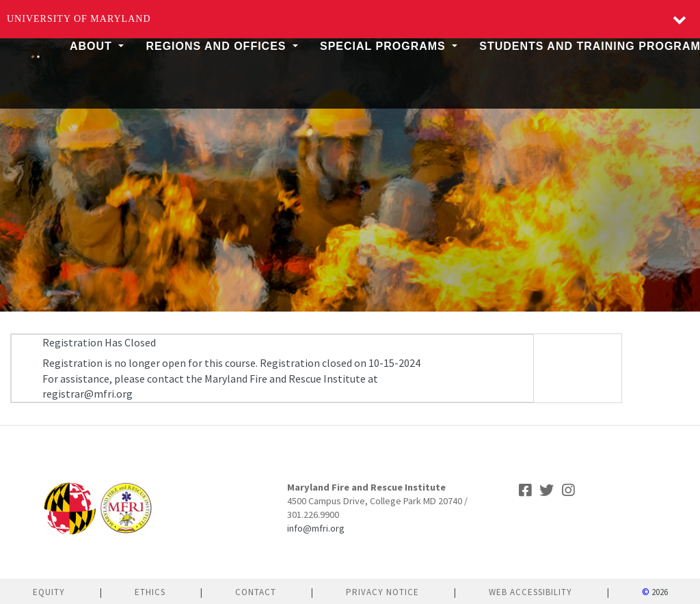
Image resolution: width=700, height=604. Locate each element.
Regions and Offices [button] (218, 46)
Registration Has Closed (99, 342)
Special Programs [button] (385, 46)
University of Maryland (79, 19)
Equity (49, 592)
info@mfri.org (316, 528)
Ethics (150, 592)
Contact (256, 592)
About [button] (93, 46)
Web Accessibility (530, 592)
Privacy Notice (382, 592)
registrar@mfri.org (87, 394)
